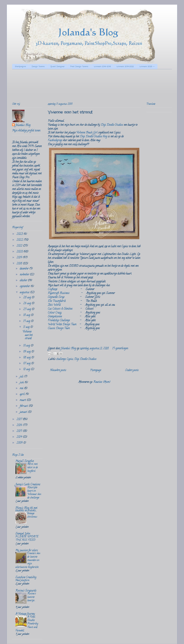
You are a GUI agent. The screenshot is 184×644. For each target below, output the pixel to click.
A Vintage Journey (25, 614)
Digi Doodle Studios (112, 125)
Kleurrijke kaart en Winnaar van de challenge (34, 493)
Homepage (95, 370)
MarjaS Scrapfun (25, 461)
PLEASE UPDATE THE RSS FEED (27, 539)
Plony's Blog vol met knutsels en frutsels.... (26, 509)
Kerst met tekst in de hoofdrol (33, 468)
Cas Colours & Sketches (60, 309)
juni (22, 383)
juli (22, 377)
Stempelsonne (55, 317)
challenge (61, 359)
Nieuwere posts (58, 370)
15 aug (27, 321)
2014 (20, 437)
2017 (20, 420)
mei (22, 389)
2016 (20, 425)
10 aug (27, 346)
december (25, 269)
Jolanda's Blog (23, 125)
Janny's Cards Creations (28, 485)
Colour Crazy (55, 313)
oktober (24, 281)
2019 (20, 258)
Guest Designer (57, 66)
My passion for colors (27, 551)
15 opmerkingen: (120, 349)
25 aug (27, 309)
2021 (20, 246)
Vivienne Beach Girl (87, 133)
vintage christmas (32, 515)
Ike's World (54, 305)
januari (24, 412)
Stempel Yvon (23, 534)
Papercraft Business (59, 293)
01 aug (27, 370)
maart (23, 400)
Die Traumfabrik (57, 301)
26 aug (27, 304)
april (23, 394)
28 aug (27, 298)
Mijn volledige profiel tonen (26, 131)
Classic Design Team (59, 329)
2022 (20, 240)
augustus (25, 293)
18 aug (27, 315)
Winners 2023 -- (147, 66)
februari (24, 406)
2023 (20, 234)
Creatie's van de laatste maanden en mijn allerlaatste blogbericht (28, 560)
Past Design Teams (79, 66)
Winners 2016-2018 (102, 66)
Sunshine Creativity (26, 578)
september (25, 287)
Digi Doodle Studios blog (93, 137)
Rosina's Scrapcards (26, 591)
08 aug (27, 358)
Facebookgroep (55, 141)
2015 (20, 431)
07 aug (27, 364)
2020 (20, 252)
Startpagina (20, 66)
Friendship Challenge (59, 321)
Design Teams (38, 66)
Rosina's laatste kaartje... (32, 597)
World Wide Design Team (62, 325)
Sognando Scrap (56, 297)
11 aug (27, 327)
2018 (20, 264)
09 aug (27, 352)
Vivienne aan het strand (70, 112)
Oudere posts (132, 370)
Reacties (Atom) (102, 382)
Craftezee (52, 289)
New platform (22, 581)
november (25, 275)
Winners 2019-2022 (125, 66)
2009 (20, 443)
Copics (70, 359)
